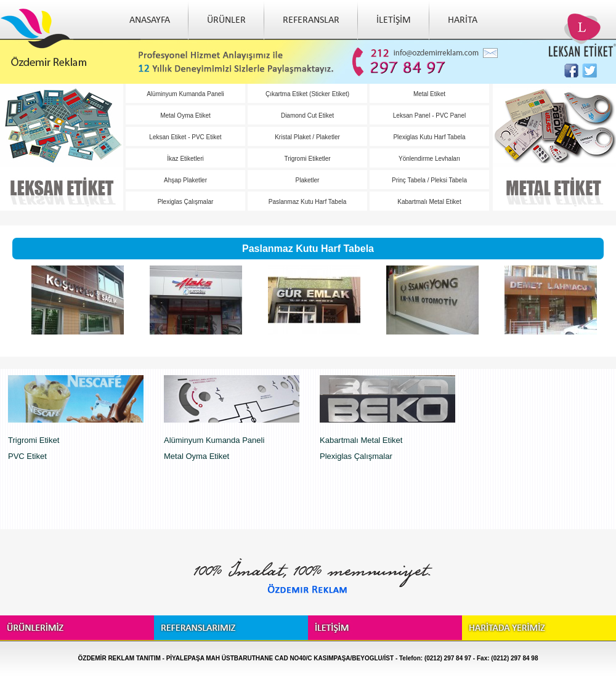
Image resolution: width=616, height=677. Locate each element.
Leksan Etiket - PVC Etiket (185, 137)
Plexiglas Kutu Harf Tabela (429, 137)
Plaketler (308, 180)
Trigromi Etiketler (307, 159)
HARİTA (463, 20)
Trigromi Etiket (34, 440)
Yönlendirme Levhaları (429, 159)
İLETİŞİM (394, 20)
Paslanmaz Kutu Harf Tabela (308, 202)
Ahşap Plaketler (185, 180)
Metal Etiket (429, 94)
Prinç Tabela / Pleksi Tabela (429, 180)
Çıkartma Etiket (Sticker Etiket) (307, 94)
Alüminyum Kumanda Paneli (185, 94)
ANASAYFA (150, 20)
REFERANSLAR (311, 20)
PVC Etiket (27, 456)
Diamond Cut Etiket (307, 116)
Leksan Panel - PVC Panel (429, 116)
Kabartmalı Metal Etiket (429, 202)
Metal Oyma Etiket (185, 116)
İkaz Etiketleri (185, 159)
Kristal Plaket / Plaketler (307, 137)
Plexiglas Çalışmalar (186, 202)
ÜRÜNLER (226, 20)
